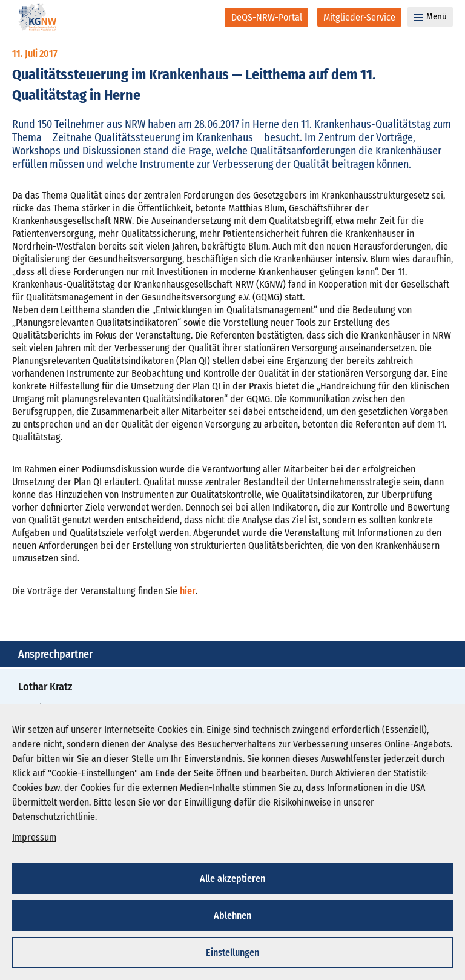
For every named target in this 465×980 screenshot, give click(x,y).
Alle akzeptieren (232, 879)
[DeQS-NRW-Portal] (267, 17)
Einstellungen (232, 952)
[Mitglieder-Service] (359, 17)
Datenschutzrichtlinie (54, 817)
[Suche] (208, 17)
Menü (430, 16)
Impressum (34, 837)
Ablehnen (232, 915)
